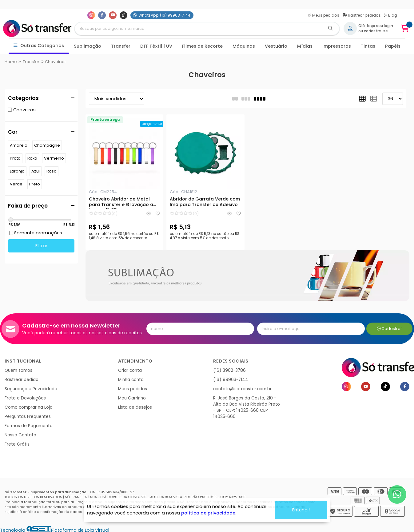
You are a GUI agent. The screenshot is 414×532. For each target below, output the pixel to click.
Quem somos (18, 370)
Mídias (305, 46)
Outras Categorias (39, 46)
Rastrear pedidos (362, 15)
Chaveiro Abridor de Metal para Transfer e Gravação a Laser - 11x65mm (121, 203)
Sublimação (88, 46)
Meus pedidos (324, 15)
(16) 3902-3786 (229, 370)
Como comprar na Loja (29, 407)
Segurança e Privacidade (31, 389)
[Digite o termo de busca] (199, 29)
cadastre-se (376, 31)
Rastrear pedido (22, 380)
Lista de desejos (135, 407)
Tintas (368, 46)
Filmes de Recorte (202, 46)
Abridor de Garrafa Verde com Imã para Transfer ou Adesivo (205, 202)
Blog (390, 15)
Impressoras (337, 46)
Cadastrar (390, 329)
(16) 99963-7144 (231, 380)
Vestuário (276, 46)
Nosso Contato (20, 435)
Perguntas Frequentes (28, 417)
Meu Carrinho (132, 398)
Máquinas (244, 46)
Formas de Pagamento (29, 426)
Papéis (393, 46)
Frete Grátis (17, 444)
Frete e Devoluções (25, 398)
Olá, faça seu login (376, 26)
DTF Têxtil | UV (156, 46)
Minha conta (131, 380)
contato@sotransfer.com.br (242, 389)
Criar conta (130, 370)
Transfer (121, 46)
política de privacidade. (209, 513)
